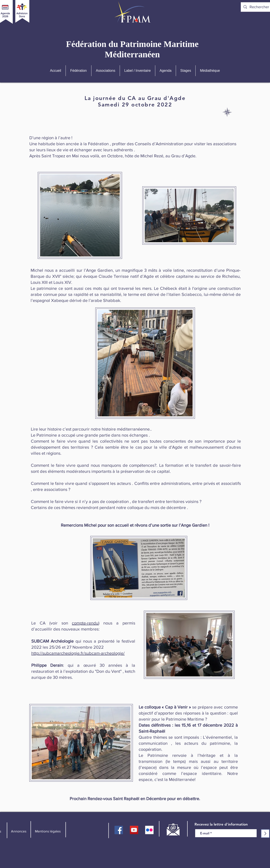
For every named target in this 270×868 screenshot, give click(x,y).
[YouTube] (134, 830)
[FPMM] (119, 830)
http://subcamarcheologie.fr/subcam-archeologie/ (78, 653)
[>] (265, 834)
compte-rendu (85, 623)
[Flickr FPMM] (149, 830)
